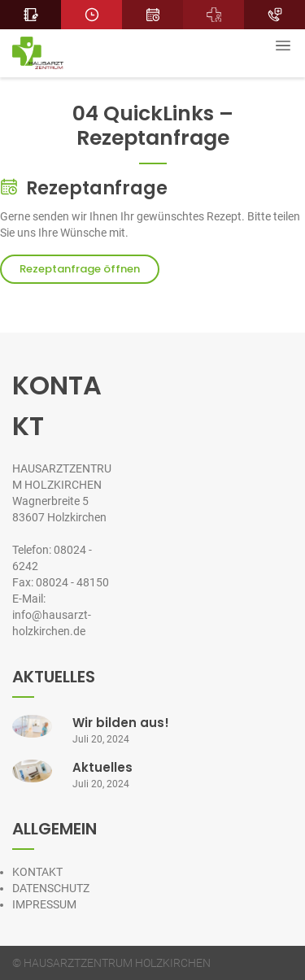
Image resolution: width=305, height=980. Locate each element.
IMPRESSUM (44, 904)
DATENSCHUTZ (51, 888)
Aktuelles (102, 767)
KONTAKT (37, 872)
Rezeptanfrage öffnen (80, 269)
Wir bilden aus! (121, 723)
